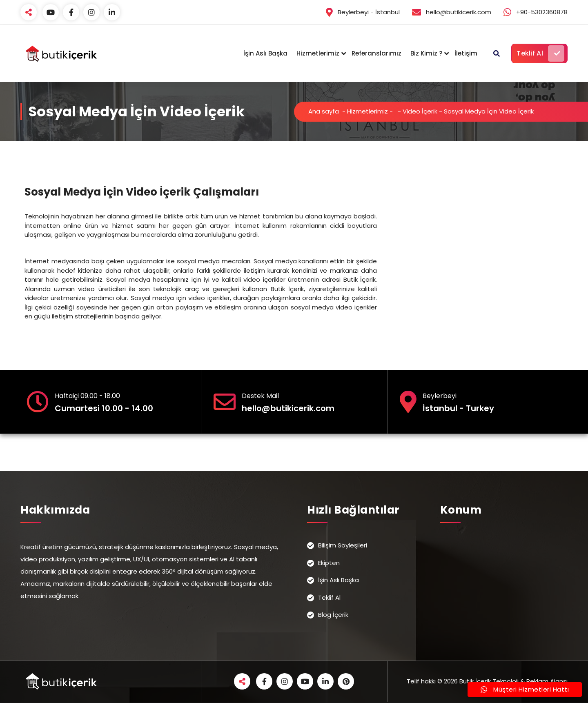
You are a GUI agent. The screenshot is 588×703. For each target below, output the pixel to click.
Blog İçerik (333, 615)
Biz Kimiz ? (426, 53)
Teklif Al (540, 53)
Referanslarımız (376, 53)
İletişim (466, 53)
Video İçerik (420, 111)
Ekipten (329, 563)
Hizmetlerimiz (318, 53)
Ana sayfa (324, 111)
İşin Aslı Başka (265, 53)
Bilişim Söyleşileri (343, 545)
